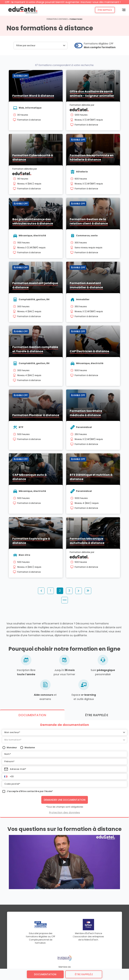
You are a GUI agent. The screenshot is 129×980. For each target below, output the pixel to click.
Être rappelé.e (105, 10)
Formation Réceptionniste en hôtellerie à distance (92, 158)
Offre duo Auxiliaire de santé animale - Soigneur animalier (92, 94)
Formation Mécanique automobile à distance (87, 541)
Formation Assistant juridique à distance (35, 285)
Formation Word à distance (33, 96)
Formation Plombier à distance (36, 415)
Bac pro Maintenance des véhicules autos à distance (33, 221)
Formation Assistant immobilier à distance (86, 285)
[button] (40, 46)
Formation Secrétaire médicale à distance (86, 413)
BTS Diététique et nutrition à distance (91, 477)
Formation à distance (57, 19)
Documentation (45, 974)
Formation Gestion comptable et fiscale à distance (35, 349)
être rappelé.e (84, 974)
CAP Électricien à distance (89, 351)
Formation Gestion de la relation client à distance (89, 221)
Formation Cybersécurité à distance (33, 158)
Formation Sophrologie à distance (31, 541)
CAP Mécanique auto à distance (29, 477)
